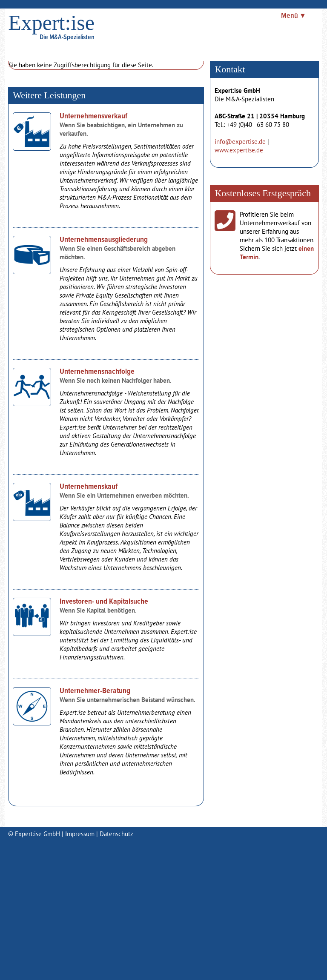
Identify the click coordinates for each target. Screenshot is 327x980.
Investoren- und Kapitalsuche (104, 602)
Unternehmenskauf (89, 487)
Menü (290, 16)
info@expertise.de (240, 142)
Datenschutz (116, 834)
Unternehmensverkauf (93, 116)
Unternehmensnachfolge (97, 372)
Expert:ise (51, 23)
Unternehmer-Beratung (95, 691)
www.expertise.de (239, 150)
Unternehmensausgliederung (104, 240)
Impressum (80, 834)
